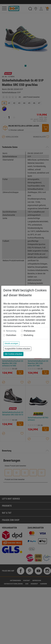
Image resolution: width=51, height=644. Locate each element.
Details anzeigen (11, 343)
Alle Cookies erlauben (13, 354)
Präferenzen (30, 331)
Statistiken (11, 335)
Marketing (28, 335)
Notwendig (11, 331)
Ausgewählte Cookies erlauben (17, 349)
